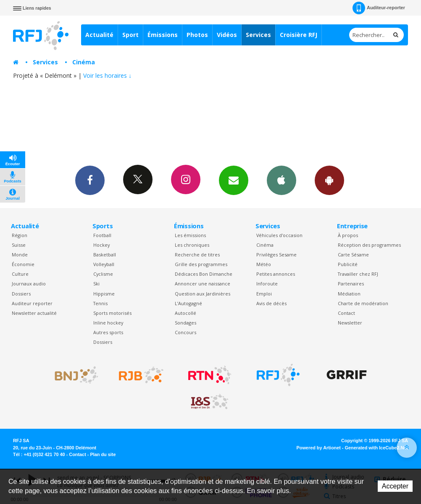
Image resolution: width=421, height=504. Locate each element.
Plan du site (103, 454)
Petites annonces (276, 274)
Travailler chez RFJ (358, 274)
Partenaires (351, 284)
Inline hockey (108, 323)
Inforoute (267, 284)
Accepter (395, 486)
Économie (23, 264)
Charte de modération (363, 303)
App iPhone (282, 180)
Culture (20, 274)
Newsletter (350, 323)
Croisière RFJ (299, 35)
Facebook (90, 180)
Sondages (186, 323)
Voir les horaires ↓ (107, 75)
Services (258, 35)
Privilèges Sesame (276, 255)
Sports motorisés (112, 313)
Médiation (349, 294)
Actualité (99, 35)
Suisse (19, 245)
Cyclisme (103, 274)
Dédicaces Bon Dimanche (204, 274)
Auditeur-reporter (379, 8)
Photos (197, 35)
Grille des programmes (201, 264)
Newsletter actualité (34, 313)
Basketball (105, 255)
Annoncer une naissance (203, 284)
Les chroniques (192, 245)
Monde (20, 255)
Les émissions (190, 235)
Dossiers (21, 294)
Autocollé (186, 313)
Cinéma (84, 62)
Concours (186, 332)
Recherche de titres (197, 255)
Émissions (163, 35)
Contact (346, 313)
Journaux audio (29, 284)
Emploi (264, 294)
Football (102, 235)
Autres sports (108, 332)
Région (20, 235)
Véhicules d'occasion (279, 235)
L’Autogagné (188, 303)
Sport (130, 35)
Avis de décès (271, 303)
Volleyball (104, 264)
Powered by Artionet (319, 448)
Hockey (101, 245)
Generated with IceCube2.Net (376, 448)
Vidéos (227, 35)
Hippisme (104, 294)
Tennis (100, 303)
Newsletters (234, 180)
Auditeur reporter (32, 303)
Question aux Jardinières (203, 294)
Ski (96, 284)
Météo (264, 264)
